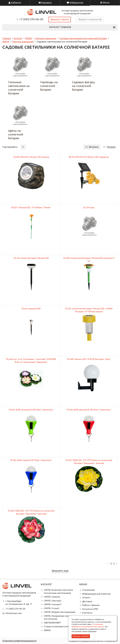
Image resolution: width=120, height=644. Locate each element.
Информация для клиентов (96, 594)
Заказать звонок (60, 19)
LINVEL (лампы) (52, 597)
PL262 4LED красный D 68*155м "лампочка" (89, 409)
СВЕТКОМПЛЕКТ (52, 622)
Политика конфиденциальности (21, 641)
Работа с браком (91, 605)
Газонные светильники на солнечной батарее (19, 87)
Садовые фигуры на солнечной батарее (84, 86)
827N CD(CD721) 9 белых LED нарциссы (89, 157)
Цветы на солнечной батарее (16, 134)
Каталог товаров (82, 27)
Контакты (87, 613)
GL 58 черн (89, 207)
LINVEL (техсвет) (53, 604)
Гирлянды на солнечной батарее (49, 86)
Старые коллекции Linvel (57, 626)
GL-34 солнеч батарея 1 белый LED (31, 258)
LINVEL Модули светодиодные (60, 612)
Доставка (87, 601)
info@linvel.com (14, 613)
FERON (47, 630)
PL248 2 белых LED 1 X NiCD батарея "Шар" (89, 359)
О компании (89, 590)
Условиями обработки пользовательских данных (88, 625)
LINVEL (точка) (52, 608)
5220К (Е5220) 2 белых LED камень (31, 157)
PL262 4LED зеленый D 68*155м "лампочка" (31, 409)
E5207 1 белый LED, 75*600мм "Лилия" (31, 207)
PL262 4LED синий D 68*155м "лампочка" (31, 460)
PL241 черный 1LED (31, 308)
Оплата (86, 597)
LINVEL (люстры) (53, 600)
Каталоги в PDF (90, 609)
